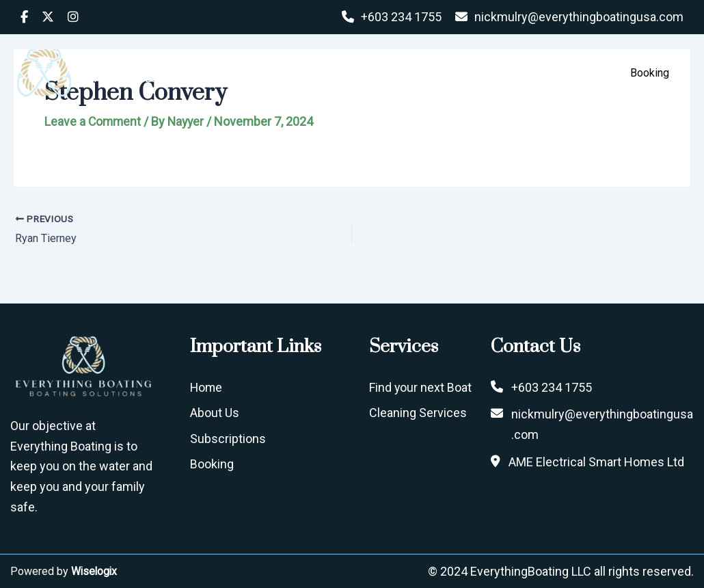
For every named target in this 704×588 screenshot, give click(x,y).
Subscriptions (467, 73)
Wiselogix (95, 571)
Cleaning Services (418, 412)
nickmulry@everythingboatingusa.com (579, 17)
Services (555, 73)
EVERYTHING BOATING (158, 65)
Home (321, 73)
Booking (212, 464)
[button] (578, 73)
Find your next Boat (421, 387)
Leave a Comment (94, 121)
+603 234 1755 (401, 17)
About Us (384, 73)
